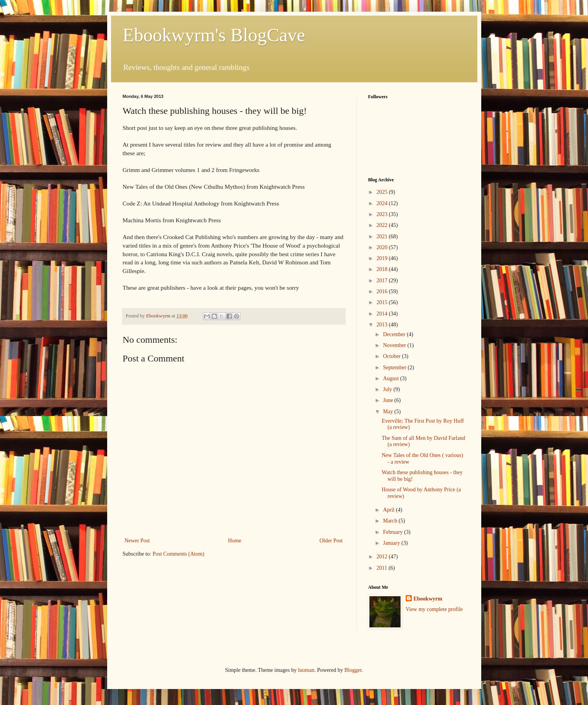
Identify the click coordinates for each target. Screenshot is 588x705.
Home (235, 541)
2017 (383, 281)
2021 (383, 236)
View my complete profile (434, 609)
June (389, 400)
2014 (383, 314)
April (389, 510)
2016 (383, 291)
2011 (382, 568)
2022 (383, 225)
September (395, 368)
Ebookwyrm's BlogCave (214, 35)
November (395, 345)
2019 (383, 258)
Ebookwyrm (428, 599)
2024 (383, 203)
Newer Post (137, 541)
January (392, 543)
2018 (383, 269)
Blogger (353, 670)
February (394, 532)
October (393, 356)
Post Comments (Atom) (179, 554)
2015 (383, 302)
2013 (383, 325)
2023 (383, 214)
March (391, 521)
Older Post (331, 541)
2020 (383, 247)
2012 (383, 557)
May (389, 412)
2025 (383, 192)
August (392, 378)
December (395, 334)
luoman (306, 670)
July (388, 389)
